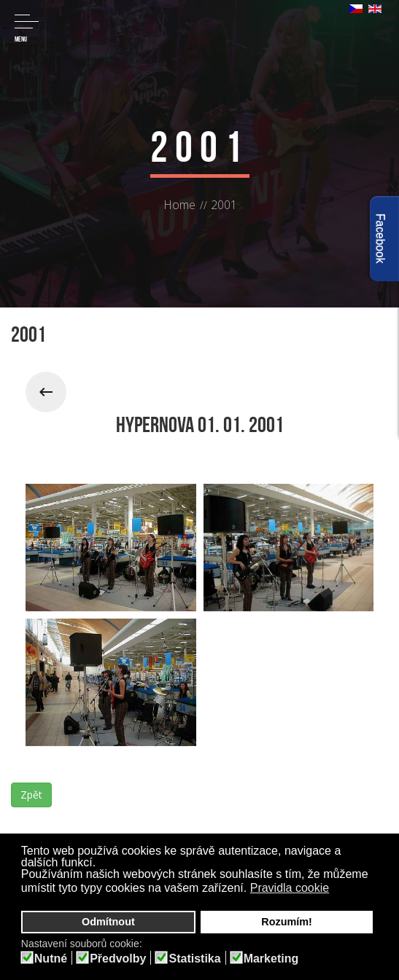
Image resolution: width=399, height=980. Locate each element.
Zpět (31, 795)
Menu (27, 29)
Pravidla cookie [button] (290, 888)
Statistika (194, 959)
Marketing (271, 959)
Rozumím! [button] (287, 922)
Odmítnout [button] (108, 922)
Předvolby (118, 959)
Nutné (51, 959)
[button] (339, 890)
